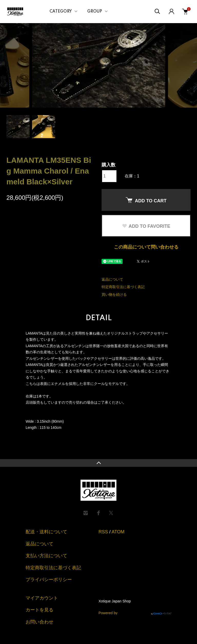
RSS (103, 532)
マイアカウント (42, 598)
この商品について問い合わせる (146, 247)
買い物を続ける (114, 295)
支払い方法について (46, 556)
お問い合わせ (40, 622)
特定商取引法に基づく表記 (123, 287)
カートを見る (40, 610)
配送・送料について (46, 532)
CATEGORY (61, 12)
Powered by (135, 610)
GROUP (95, 12)
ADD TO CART (146, 200)
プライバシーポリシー (49, 580)
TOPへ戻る (98, 463)
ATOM (118, 532)
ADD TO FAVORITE (146, 226)
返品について (112, 279)
